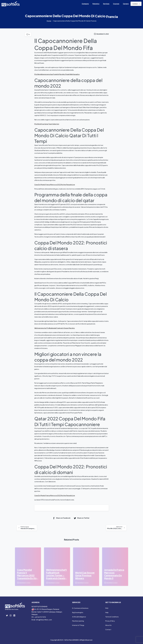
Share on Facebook (62, 518)
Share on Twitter (82, 518)
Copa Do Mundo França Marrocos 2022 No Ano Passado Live (55, 185)
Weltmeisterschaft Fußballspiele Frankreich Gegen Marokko (55, 328)
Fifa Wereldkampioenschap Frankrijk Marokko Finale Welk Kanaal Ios (57, 74)
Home (49, 21)
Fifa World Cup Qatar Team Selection (47, 124)
